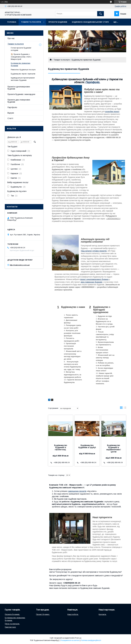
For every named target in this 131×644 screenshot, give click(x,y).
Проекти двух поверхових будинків (19, 101)
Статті (10, 118)
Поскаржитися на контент (70, 640)
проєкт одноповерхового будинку (94, 279)
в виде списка (125, 408)
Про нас (11, 38)
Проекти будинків (58, 22)
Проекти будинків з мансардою (21, 94)
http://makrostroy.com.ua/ (20, 265)
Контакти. (103, 614)
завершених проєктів (77, 491)
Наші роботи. (73, 614)
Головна (12, 22)
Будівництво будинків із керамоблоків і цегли (114, 448)
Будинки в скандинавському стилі (90, 22)
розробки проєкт (112, 112)
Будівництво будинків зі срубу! (87, 446)
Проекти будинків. (12, 614)
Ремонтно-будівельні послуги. (23, 70)
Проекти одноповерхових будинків (19, 88)
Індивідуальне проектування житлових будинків (23, 79)
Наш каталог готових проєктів (94, 251)
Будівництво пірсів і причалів (23, 74)
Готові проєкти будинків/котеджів (21, 49)
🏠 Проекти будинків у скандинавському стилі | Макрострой (21, 57)
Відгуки (11, 113)
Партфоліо (12, 107)
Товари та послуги (31, 22)
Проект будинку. (43, 614)
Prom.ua (78, 638)
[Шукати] (101, 14)
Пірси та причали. (12, 624)
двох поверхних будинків (91, 282)
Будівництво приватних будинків (21, 64)
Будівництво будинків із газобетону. (61, 447)
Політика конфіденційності (91, 640)
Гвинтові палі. (10, 627)
